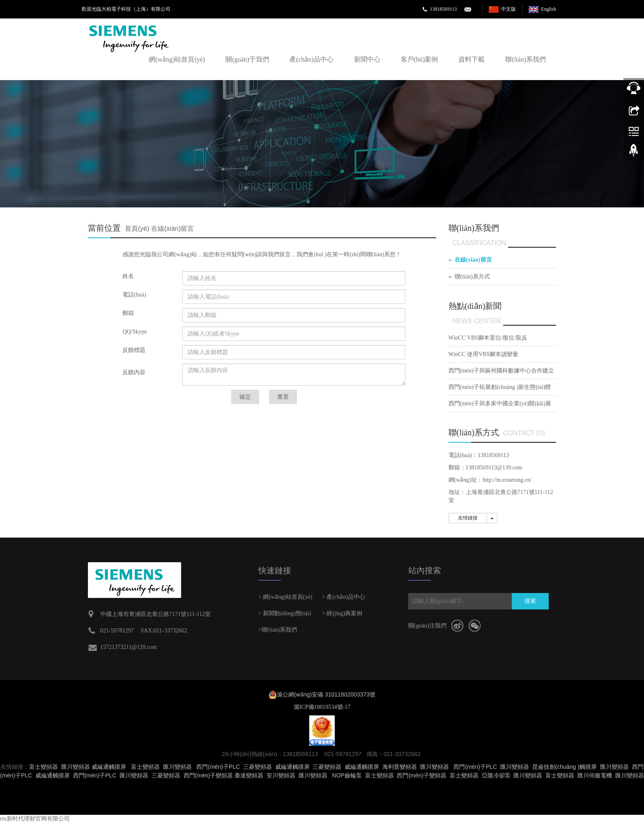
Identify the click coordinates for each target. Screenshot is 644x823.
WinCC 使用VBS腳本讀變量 (484, 354)
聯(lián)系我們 (526, 59)
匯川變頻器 (76, 767)
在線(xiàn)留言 (172, 229)
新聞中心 (367, 59)
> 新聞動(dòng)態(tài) (285, 613)
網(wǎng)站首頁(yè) (177, 59)
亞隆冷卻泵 (496, 775)
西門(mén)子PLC (218, 767)
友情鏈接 (468, 518)
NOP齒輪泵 (347, 775)
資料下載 (471, 59)
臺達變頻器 (249, 775)
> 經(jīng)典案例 (342, 613)
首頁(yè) (137, 229)
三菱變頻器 (258, 767)
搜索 (530, 601)
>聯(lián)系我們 (278, 630)
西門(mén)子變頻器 (208, 775)
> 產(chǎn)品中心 (344, 597)
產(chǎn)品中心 (312, 59)
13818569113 (444, 9)
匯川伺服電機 (595, 775)
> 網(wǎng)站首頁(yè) (285, 597)
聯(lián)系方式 (472, 277)
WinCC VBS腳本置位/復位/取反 (488, 338)
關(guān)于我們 (247, 59)
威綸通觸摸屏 (109, 767)
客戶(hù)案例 (420, 59)
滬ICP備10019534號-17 (322, 707)
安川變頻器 (281, 775)
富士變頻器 (44, 767)
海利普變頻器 (400, 767)
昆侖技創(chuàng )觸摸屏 (565, 767)
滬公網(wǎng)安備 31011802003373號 (326, 694)
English (549, 9)
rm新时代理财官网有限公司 (35, 819)
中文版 (508, 9)
